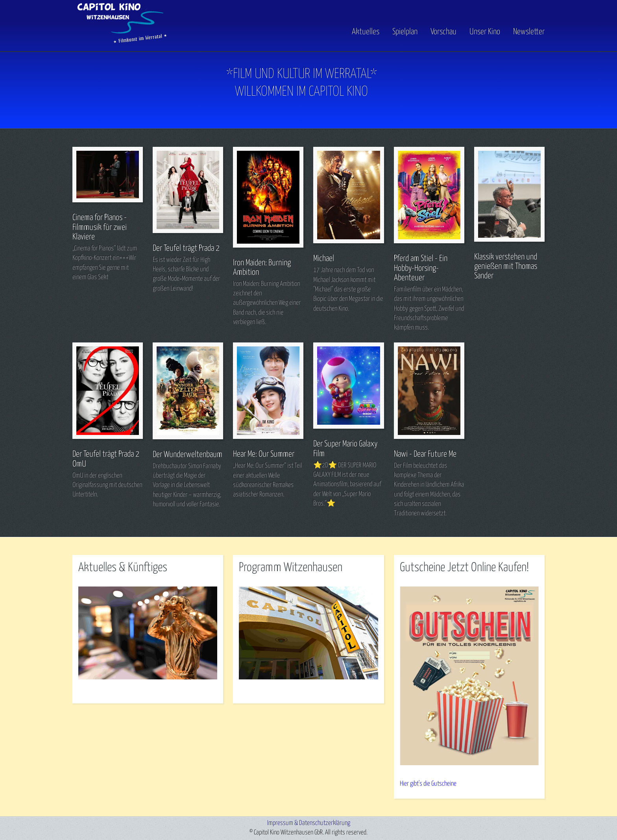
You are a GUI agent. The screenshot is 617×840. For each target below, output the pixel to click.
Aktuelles (366, 32)
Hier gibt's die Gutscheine (428, 784)
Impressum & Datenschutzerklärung (309, 823)
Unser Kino (485, 32)
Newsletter (529, 32)
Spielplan (405, 32)
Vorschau (443, 32)
